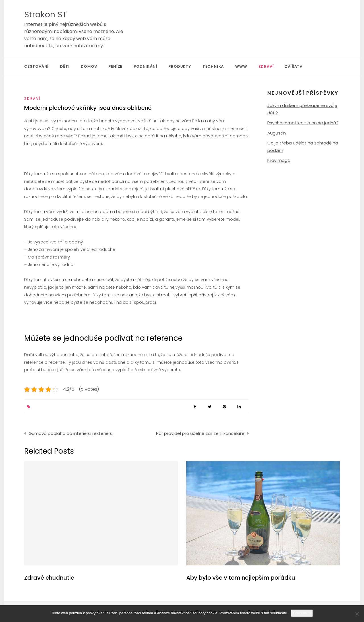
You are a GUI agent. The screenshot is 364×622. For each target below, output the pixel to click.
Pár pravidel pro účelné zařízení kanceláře (200, 433)
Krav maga (279, 160)
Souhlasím (302, 613)
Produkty (180, 66)
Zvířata (294, 66)
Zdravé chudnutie (49, 578)
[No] (357, 614)
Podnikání (145, 66)
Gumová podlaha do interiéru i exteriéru (71, 433)
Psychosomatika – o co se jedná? (303, 123)
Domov (89, 66)
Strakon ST (45, 15)
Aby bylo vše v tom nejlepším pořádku (241, 578)
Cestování (36, 66)
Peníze (115, 66)
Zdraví (266, 66)
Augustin (277, 133)
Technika (213, 66)
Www (241, 66)
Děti (65, 66)
